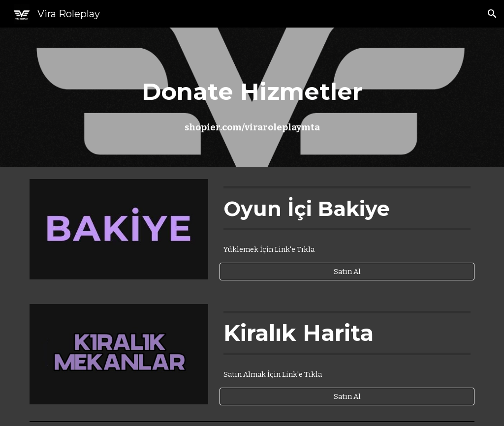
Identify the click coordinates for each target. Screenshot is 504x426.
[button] (492, 14)
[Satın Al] (347, 271)
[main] (252, 98)
